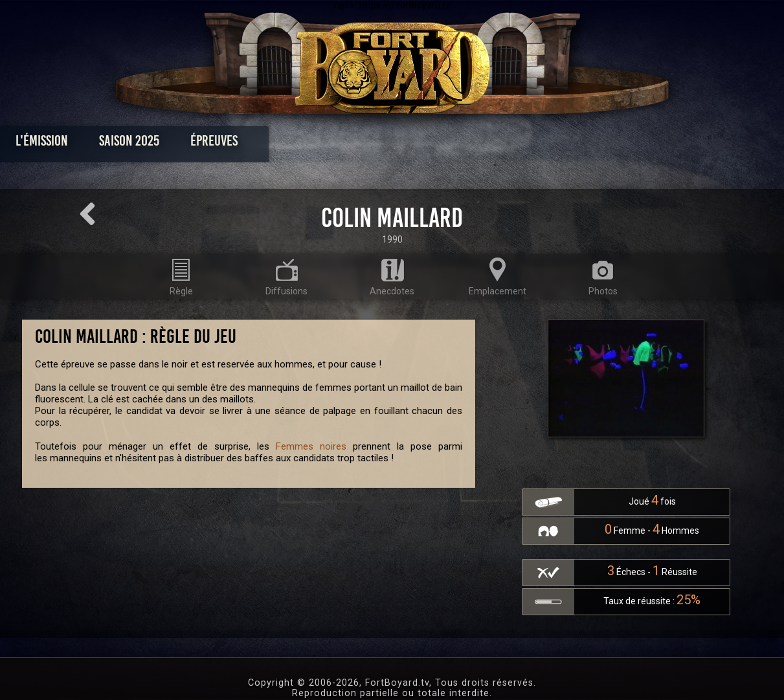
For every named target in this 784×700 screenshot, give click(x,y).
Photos (347, 144)
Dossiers (482, 144)
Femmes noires (311, 446)
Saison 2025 (189, 144)
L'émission (102, 144)
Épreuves (274, 144)
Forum (551, 144)
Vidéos (412, 144)
